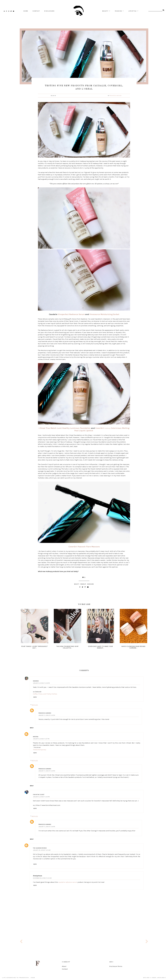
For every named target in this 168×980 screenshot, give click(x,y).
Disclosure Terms (116, 966)
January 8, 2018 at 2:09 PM (41, 683)
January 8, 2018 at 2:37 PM (41, 739)
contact (36, 11)
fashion (118, 11)
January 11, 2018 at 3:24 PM (47, 827)
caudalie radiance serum (68, 882)
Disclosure (49, 11)
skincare (90, 584)
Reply (35, 697)
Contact (65, 969)
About (64, 966)
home (26, 11)
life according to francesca (16, 978)
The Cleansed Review (40, 848)
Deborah (36, 681)
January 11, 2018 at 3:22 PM (47, 715)
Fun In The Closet (39, 795)
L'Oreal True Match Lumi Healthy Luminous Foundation (65, 428)
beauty (105, 11)
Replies (35, 705)
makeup (83, 584)
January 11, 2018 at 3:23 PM (47, 771)
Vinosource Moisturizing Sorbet (104, 314)
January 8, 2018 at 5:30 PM (41, 797)
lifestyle (133, 11)
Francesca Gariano (116, 96)
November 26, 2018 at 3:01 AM (42, 878)
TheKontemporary (40, 750)
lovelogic (161, 978)
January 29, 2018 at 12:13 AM (42, 850)
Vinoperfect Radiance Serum (71, 314)
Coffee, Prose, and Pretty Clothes (45, 694)
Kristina (36, 737)
